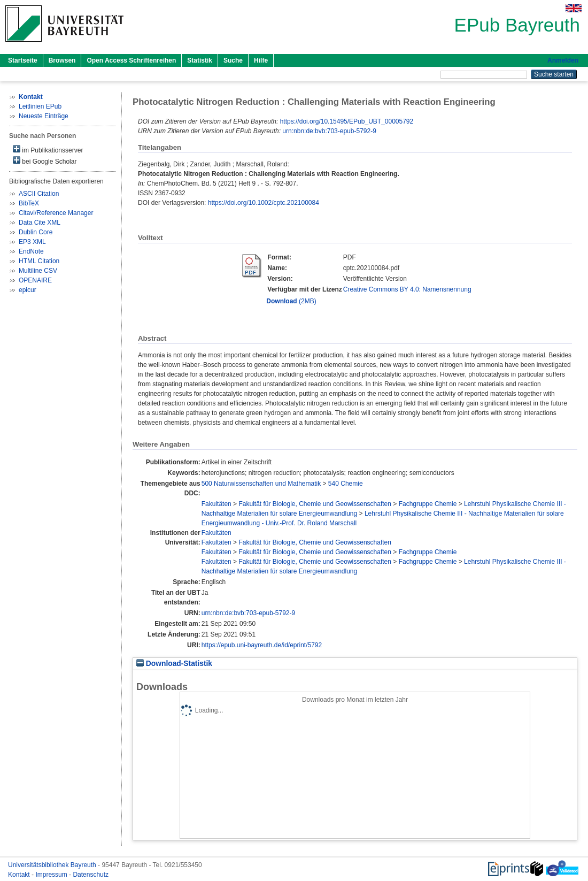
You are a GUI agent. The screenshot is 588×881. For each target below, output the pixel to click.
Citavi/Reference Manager (56, 213)
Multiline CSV (38, 271)
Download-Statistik (174, 664)
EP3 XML (32, 242)
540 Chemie (346, 484)
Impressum (52, 875)
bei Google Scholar (45, 161)
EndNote (31, 251)
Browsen (62, 60)
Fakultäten (216, 504)
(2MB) (291, 301)
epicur (28, 290)
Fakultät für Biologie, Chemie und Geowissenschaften (315, 504)
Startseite (23, 60)
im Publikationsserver (48, 150)
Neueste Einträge (44, 116)
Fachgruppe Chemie (428, 504)
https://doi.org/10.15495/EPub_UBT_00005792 (347, 121)
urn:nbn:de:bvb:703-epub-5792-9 (329, 131)
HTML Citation (39, 261)
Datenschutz (91, 875)
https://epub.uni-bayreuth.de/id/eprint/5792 (262, 645)
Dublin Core (36, 232)
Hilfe (261, 60)
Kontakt (20, 875)
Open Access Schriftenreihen (131, 60)
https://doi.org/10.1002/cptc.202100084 (264, 203)
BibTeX (29, 203)
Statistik (200, 60)
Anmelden (563, 60)
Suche (233, 60)
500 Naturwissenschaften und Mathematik (261, 484)
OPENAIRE (35, 280)
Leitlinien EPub (40, 106)
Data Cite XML (40, 223)
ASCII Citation (39, 194)
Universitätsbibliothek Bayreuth (53, 865)
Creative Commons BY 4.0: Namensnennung (407, 289)
